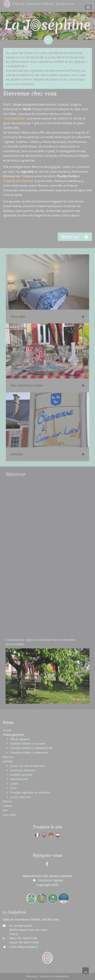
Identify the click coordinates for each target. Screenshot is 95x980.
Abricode (31, 976)
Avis (5, 810)
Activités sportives (21, 775)
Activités (8, 761)
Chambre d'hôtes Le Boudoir (28, 744)
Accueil (7, 730)
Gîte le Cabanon (20, 739)
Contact (8, 806)
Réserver (8, 757)
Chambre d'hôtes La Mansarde (29, 753)
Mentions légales (47, 880)
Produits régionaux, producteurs (30, 792)
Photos (7, 801)
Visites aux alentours (23, 770)
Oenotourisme (19, 779)
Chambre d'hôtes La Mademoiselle (31, 748)
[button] (10, 284)
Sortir (14, 788)
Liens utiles (9, 815)
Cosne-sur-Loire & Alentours (28, 766)
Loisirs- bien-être (21, 797)
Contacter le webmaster (54, 976)
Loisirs (14, 784)
